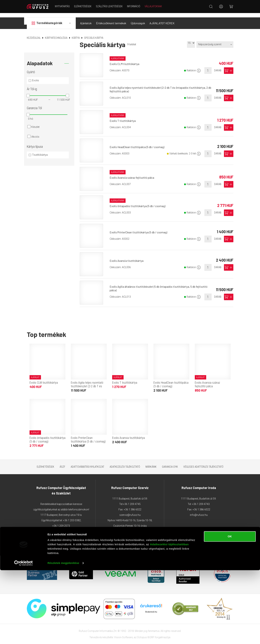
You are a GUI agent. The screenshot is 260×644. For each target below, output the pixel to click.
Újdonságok (138, 19)
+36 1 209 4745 (132, 500)
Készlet (35, 122)
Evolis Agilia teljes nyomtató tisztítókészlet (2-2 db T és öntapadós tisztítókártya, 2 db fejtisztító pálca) (88, 384)
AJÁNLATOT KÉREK (162, 19)
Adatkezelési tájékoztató (125, 462)
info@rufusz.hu (199, 511)
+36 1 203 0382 (72, 516)
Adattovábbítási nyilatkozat (87, 462)
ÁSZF (62, 462)
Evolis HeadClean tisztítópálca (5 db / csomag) (138, 143)
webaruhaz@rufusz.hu (61, 532)
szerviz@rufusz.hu (130, 511)
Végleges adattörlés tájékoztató (203, 462)
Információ (136, 6)
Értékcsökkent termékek (111, 19)
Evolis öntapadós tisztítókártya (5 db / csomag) (139, 202)
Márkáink (151, 462)
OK (230, 610)
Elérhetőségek (85, 6)
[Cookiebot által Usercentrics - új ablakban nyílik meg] (23, 637)
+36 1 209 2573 (61, 521)
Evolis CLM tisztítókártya (125, 60)
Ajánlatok (86, 19)
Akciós (35, 132)
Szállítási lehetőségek (112, 6)
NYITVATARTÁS (65, 6)
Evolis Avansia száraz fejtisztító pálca (133, 173)
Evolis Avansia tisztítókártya (128, 256)
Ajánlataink (118, 54)
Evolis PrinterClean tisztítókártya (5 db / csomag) (140, 228)
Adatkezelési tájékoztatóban (169, 618)
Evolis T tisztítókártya (124, 117)
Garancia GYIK (170, 462)
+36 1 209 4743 (201, 500)
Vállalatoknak (156, 6)
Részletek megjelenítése (63, 637)
